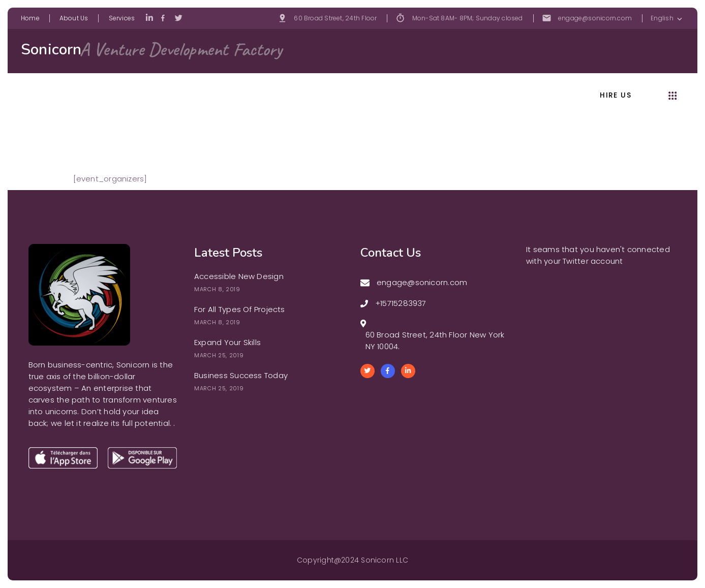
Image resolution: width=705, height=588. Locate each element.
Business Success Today (241, 375)
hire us (616, 96)
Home (30, 18)
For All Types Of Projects (240, 309)
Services (122, 18)
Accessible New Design (239, 276)
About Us (74, 18)
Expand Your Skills (227, 342)
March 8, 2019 (217, 289)
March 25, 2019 (219, 355)
